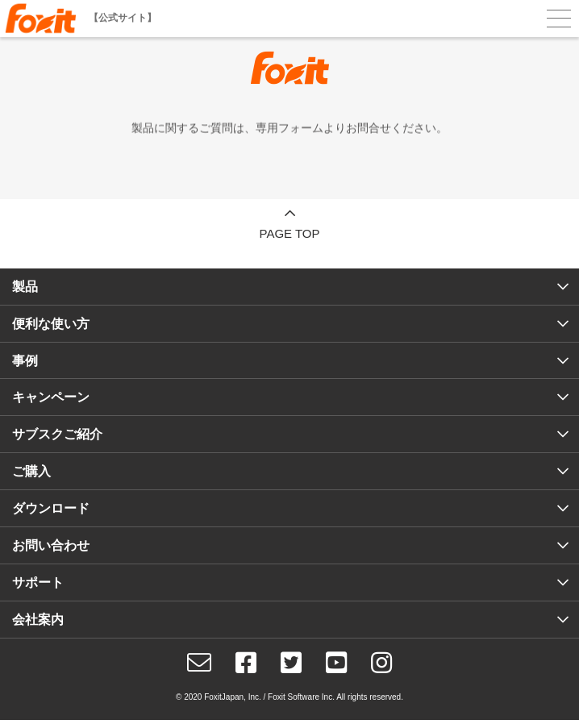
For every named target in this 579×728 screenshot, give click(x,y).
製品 (25, 287)
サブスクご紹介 (57, 434)
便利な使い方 (51, 324)
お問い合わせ (51, 545)
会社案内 (38, 620)
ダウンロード (51, 508)
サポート (38, 582)
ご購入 (31, 471)
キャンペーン (51, 397)
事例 (25, 361)
